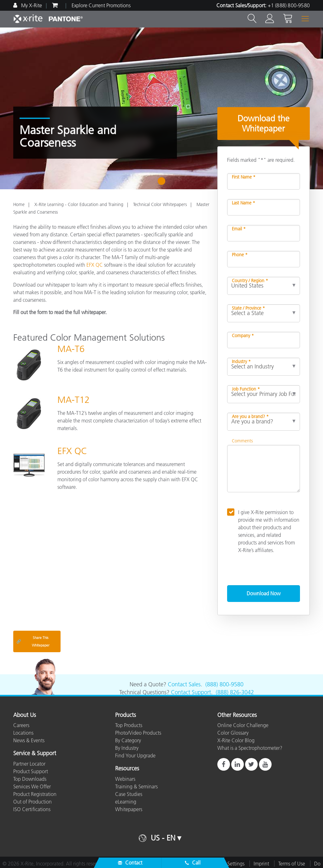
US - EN (163, 838)
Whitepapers (129, 809)
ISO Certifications (32, 809)
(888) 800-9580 (224, 684)
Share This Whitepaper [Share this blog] (33, 641)
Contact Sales (184, 684)
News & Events (29, 740)
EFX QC (95, 265)
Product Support (31, 771)
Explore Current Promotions (101, 5)
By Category (128, 740)
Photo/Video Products (138, 733)
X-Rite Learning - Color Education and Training (79, 204)
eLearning (126, 802)
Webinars (125, 779)
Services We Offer (32, 786)
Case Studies (129, 794)
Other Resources (237, 715)
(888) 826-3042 (235, 692)
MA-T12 (73, 400)
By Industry (127, 748)
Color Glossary (233, 733)
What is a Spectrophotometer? (250, 748)
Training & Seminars (136, 786)
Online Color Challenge (243, 725)
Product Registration (35, 794)
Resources (127, 769)
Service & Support (35, 754)
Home (19, 204)
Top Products (129, 725)
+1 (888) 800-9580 (289, 5)
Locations (23, 733)
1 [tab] (163, 183)
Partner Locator (29, 764)
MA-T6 (71, 349)
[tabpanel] (161, 108)
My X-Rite (31, 5)
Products (126, 715)
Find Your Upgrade (135, 756)
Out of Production (32, 802)
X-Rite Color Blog (236, 740)
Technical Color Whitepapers (160, 204)
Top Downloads (30, 779)
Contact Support (191, 692)
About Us (25, 715)
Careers (21, 725)
